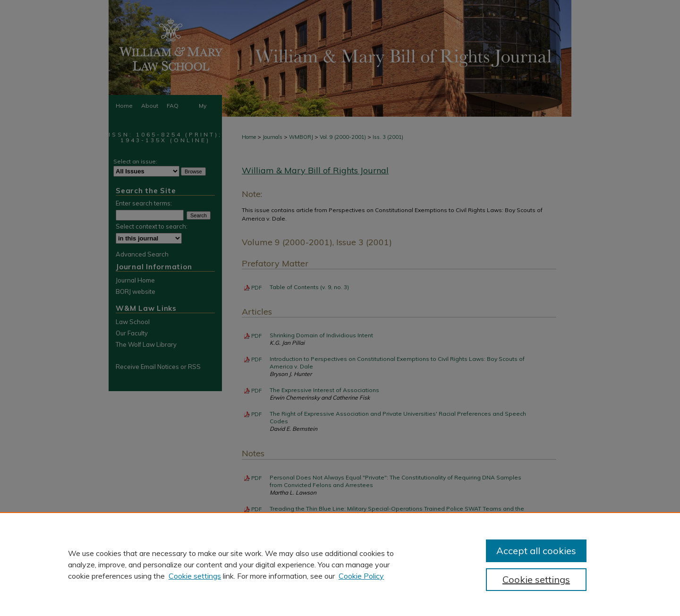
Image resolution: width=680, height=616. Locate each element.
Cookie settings (195, 576)
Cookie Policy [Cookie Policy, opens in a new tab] (361, 576)
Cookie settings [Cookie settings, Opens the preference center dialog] (536, 579)
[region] (340, 564)
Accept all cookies (536, 551)
